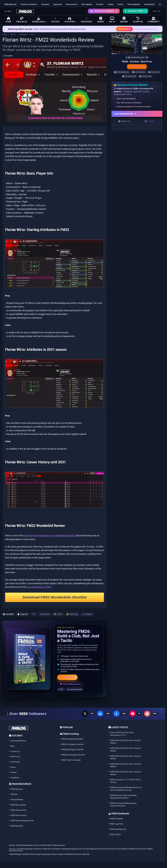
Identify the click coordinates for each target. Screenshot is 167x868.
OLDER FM (138, 20)
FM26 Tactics (115, 834)
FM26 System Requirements (22, 821)
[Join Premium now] (137, 114)
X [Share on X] (35, 614)
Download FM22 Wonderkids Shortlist (55, 597)
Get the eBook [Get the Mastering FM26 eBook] (124, 29)
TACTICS (55, 20)
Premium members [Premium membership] (29, 4)
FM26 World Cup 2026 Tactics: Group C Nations (126, 757)
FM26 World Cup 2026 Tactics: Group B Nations (126, 765)
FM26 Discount (17, 789)
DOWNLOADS (39, 20)
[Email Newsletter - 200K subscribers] (147, 714)
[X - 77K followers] (85, 714)
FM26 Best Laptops (18, 805)
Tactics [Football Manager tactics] (120, 4)
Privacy (14, 772)
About (13, 767)
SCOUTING (71, 20)
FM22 (32, 34)
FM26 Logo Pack (117, 824)
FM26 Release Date (19, 810)
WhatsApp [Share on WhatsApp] (74, 614)
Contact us (15, 751)
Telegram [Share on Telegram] (88, 614)
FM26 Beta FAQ (17, 826)
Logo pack (57, 4)
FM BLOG (13, 34)
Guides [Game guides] (111, 4)
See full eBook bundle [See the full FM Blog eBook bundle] (71, 684)
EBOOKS (124, 20)
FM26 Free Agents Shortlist (73, 744)
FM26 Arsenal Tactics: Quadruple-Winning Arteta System (124, 797)
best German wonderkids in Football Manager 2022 (50, 536)
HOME (8, 20)
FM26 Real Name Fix (118, 829)
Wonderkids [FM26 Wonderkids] (150, 4)
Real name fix (72, 4)
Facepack (45, 4)
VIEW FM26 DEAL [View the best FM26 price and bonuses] (137, 67)
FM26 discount (10, 4)
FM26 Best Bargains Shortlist (73, 755)
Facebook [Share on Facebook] (46, 614)
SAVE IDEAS (87, 20)
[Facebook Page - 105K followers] (116, 714)
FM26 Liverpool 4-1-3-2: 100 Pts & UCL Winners (125, 781)
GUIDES (101, 20)
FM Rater (14, 794)
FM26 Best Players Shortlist (73, 750)
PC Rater (100, 4)
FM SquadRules (134, 4)
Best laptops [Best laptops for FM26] (87, 4)
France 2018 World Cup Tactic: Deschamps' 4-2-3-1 (122, 734)
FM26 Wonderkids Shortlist (72, 739)
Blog (13, 746)
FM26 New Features (19, 815)
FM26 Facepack (116, 819)
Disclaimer (15, 778)
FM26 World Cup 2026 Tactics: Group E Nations (126, 742)
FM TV (112, 20)
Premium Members (104, 11)
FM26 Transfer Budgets (71, 760)
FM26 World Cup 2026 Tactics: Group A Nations (126, 773)
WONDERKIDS (23, 34)
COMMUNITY (154, 20)
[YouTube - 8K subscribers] (133, 714)
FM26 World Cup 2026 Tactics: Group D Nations (126, 749)
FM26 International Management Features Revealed (123, 805)
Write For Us (16, 757)
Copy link (24, 614)
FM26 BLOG (22, 20)
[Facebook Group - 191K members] (100, 714)
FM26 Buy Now (135, 11)
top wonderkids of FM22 (39, 587)
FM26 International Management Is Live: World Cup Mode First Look (126, 789)
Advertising (15, 762)
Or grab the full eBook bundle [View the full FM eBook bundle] (145, 29)
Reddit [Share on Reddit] (59, 614)
